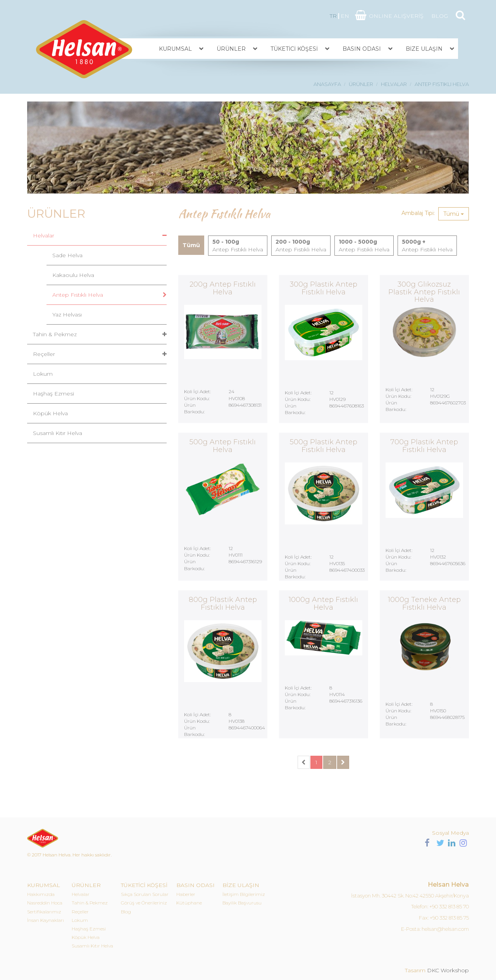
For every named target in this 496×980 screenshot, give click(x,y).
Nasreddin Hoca (45, 903)
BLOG (440, 16)
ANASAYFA (327, 84)
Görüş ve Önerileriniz (144, 903)
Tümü (454, 214)
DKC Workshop (448, 970)
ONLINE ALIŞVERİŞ (396, 16)
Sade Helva (67, 255)
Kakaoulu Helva (73, 275)
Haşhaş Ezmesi (53, 394)
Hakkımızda (41, 894)
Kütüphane (189, 903)
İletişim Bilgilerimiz (244, 894)
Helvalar (44, 236)
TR (333, 16)
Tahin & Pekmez (55, 334)
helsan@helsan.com (445, 929)
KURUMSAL (175, 49)
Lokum (43, 374)
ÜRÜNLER (231, 49)
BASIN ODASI (362, 49)
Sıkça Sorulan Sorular (145, 894)
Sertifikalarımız (44, 912)
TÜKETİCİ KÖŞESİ (294, 49)
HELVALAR (394, 84)
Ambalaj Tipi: (418, 213)
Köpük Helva (50, 413)
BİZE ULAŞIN (424, 49)
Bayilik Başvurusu (242, 903)
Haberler (186, 894)
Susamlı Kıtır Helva (58, 433)
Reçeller (44, 354)
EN (345, 16)
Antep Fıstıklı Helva (78, 295)
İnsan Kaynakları (46, 920)
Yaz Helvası (67, 315)
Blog (126, 912)
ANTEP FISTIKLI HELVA (442, 84)
